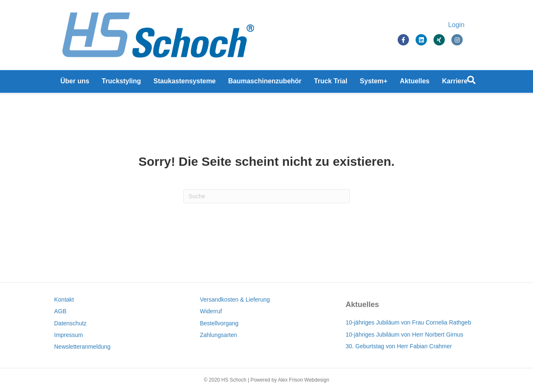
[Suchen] (471, 82)
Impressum (68, 335)
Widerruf (211, 311)
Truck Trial (331, 83)
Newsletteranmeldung (82, 347)
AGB (60, 311)
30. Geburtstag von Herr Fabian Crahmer (399, 346)
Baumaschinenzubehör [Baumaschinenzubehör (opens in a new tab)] (265, 83)
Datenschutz (70, 323)
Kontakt (64, 300)
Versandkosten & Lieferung (235, 300)
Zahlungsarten (219, 335)
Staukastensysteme (185, 83)
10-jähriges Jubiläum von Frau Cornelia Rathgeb (408, 322)
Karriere (455, 83)
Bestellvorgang (219, 323)
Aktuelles (415, 83)
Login (465, 26)
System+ (374, 83)
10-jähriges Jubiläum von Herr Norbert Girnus (404, 335)
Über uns (75, 83)
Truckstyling (121, 83)
